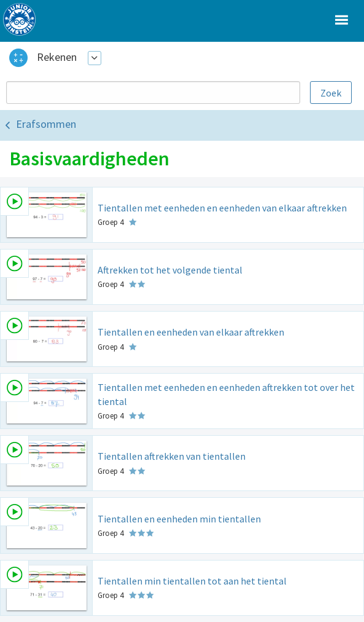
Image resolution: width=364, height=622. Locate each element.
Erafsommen (46, 124)
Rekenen (57, 57)
